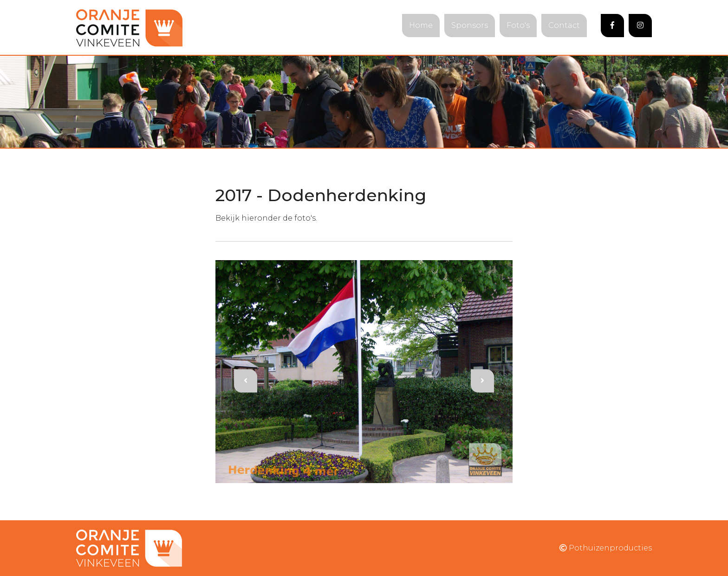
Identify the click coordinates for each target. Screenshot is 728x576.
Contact (564, 25)
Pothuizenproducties (606, 548)
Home (421, 25)
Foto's (518, 25)
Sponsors (470, 25)
